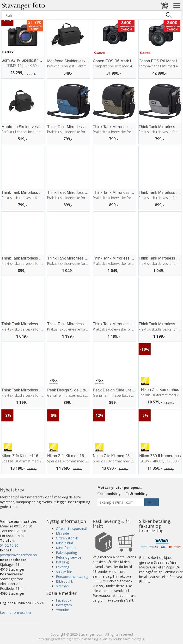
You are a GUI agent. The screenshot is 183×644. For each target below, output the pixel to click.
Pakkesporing (66, 552)
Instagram (64, 605)
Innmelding (111, 493)
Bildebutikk (64, 581)
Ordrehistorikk (67, 538)
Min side (62, 533)
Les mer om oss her (16, 612)
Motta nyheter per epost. (120, 487)
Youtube (62, 610)
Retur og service (69, 557)
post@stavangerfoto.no (18, 555)
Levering (63, 567)
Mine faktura (66, 548)
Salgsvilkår (64, 572)
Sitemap (62, 586)
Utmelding (139, 493)
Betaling (62, 562)
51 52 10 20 (9, 545)
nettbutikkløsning (85, 639)
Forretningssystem (51, 639)
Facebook (64, 600)
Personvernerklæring (72, 576)
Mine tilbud (64, 543)
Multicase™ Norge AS (130, 639)
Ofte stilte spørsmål (71, 529)
